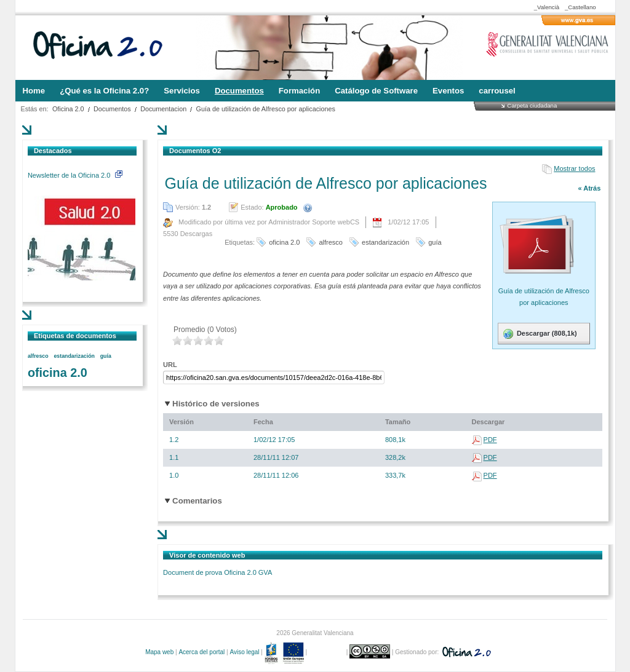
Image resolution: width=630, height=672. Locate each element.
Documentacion (163, 109)
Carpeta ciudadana (532, 105)
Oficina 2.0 (68, 109)
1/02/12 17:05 (274, 440)
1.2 (174, 440)
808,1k (395, 440)
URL (170, 365)
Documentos (112, 109)
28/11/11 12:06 (276, 475)
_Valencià (547, 7)
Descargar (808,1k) (539, 334)
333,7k (395, 475)
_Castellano (580, 7)
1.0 (174, 475)
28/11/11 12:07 (276, 457)
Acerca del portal (201, 652)
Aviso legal (244, 652)
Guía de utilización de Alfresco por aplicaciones (266, 109)
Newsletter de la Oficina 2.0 (75, 175)
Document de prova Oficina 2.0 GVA (217, 572)
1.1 (174, 457)
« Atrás (589, 188)
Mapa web (159, 652)
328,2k (395, 457)
